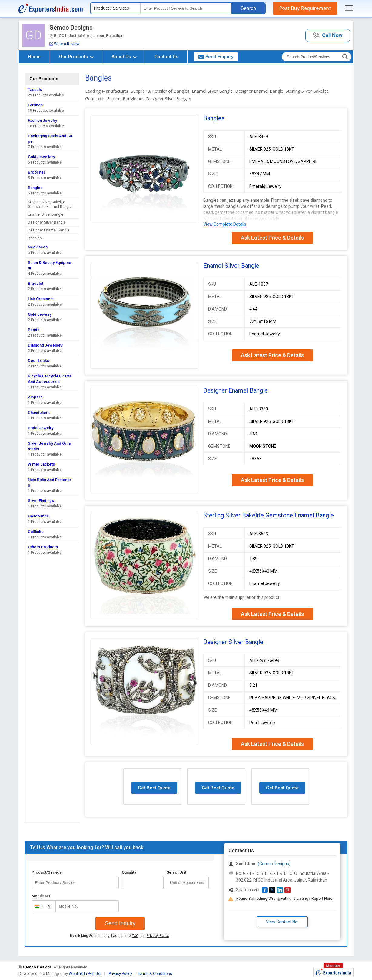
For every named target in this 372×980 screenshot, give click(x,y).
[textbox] (186, 8)
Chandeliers (39, 412)
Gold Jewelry (40, 314)
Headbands (38, 516)
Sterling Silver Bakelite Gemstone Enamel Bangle (50, 204)
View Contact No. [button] (282, 922)
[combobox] (42, 906)
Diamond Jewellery (45, 345)
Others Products (43, 547)
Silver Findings (41, 501)
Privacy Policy (158, 936)
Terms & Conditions (155, 973)
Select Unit (176, 872)
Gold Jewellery (41, 157)
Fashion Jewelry (42, 120)
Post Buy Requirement (305, 8)
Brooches (37, 172)
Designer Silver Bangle (47, 222)
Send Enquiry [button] (216, 57)
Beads (34, 330)
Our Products (76, 57)
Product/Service (47, 872)
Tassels (35, 90)
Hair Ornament (41, 299)
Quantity (129, 872)
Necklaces (38, 247)
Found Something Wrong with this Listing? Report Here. (285, 898)
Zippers (35, 397)
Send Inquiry (120, 923)
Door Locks (38, 361)
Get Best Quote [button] (154, 788)
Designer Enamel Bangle (49, 230)
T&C (135, 936)
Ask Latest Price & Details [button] (272, 238)
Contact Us (166, 57)
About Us (124, 57)
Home (34, 57)
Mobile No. (41, 896)
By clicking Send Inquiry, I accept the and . (120, 936)
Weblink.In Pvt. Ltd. (85, 973)
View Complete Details (225, 224)
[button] (328, 36)
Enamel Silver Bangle (46, 214)
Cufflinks (36, 532)
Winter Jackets (41, 464)
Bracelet (36, 283)
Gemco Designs (71, 28)
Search (248, 8)
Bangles (35, 188)
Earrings (35, 105)
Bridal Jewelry (41, 428)
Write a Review (64, 44)
